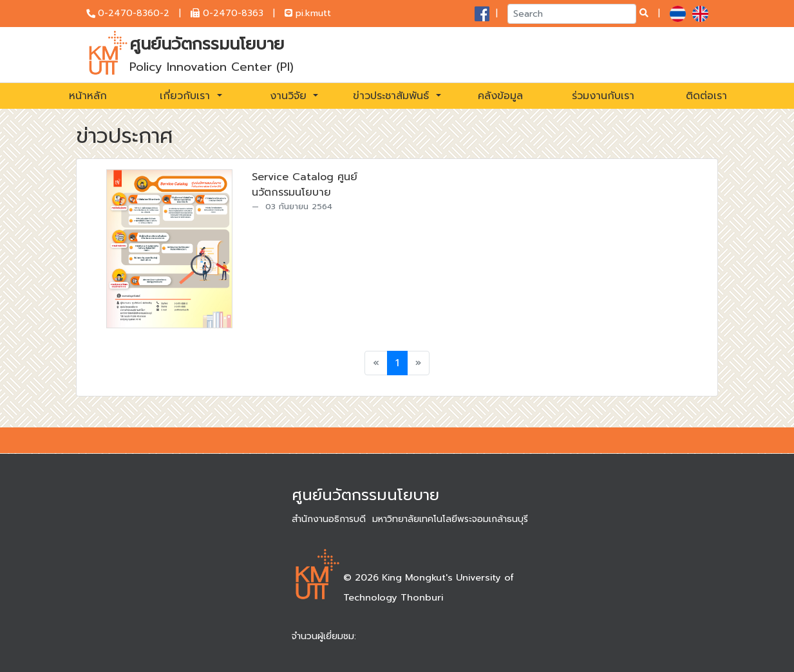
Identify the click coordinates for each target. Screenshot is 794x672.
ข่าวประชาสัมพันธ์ (393, 96)
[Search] (572, 14)
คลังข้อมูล (500, 96)
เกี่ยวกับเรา (187, 96)
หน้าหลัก (88, 96)
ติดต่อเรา (706, 96)
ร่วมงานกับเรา (603, 96)
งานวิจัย (290, 96)
